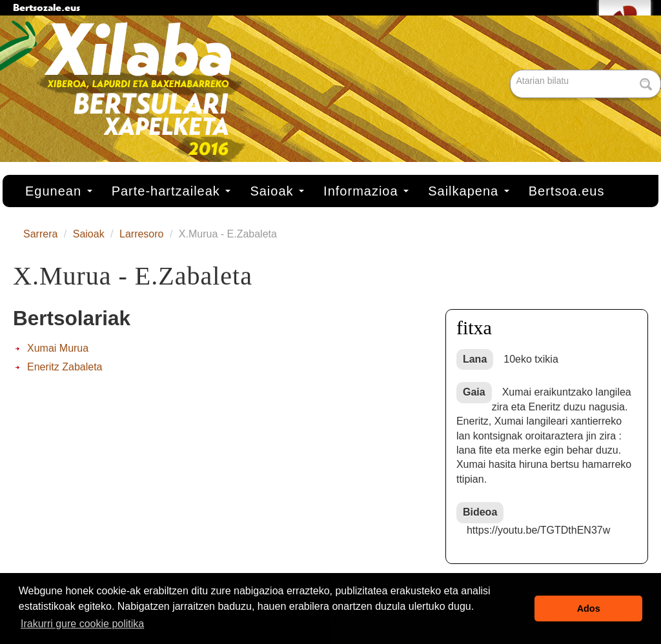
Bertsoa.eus (567, 191)
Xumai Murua (58, 348)
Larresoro (141, 234)
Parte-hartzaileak (171, 191)
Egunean (59, 191)
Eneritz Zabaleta (65, 367)
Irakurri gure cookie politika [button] (82, 624)
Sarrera (40, 234)
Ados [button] (589, 609)
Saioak (277, 191)
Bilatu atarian (512, 71)
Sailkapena (469, 191)
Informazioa (366, 191)
